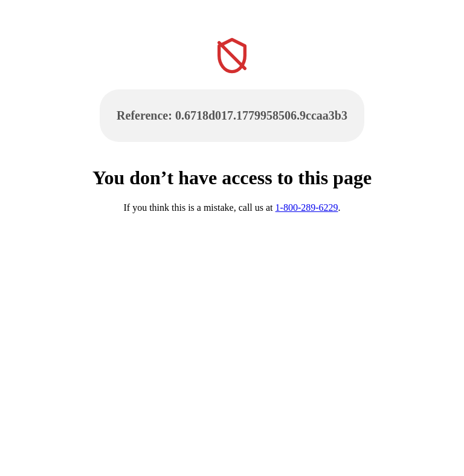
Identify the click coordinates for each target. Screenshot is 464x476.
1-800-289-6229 (307, 207)
